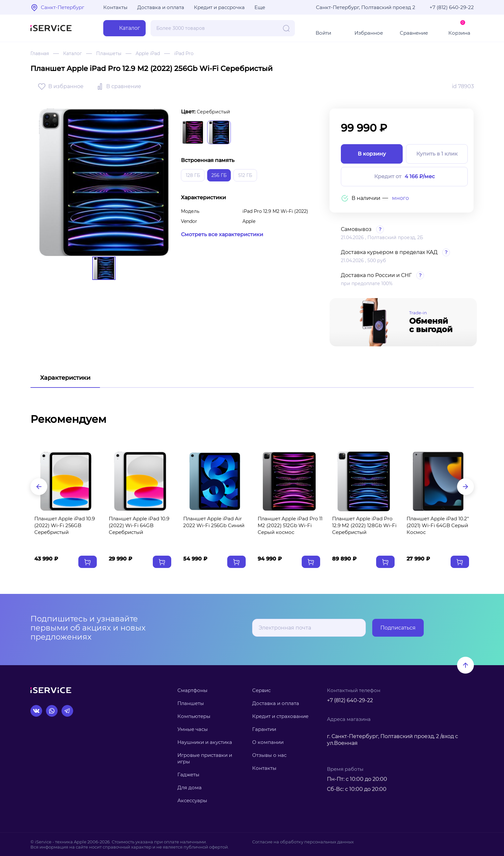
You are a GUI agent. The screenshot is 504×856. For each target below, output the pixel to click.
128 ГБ (193, 175)
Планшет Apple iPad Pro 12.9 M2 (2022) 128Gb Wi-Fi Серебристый (364, 525)
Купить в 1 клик (437, 154)
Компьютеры (194, 716)
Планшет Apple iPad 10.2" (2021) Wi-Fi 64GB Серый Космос (438, 525)
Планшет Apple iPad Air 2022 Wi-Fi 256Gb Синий (214, 522)
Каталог (73, 53)
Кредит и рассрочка (219, 7)
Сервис (261, 690)
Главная (40, 53)
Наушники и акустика (205, 742)
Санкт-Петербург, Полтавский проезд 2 (366, 7)
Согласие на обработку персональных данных (303, 842)
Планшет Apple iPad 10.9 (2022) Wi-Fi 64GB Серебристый (139, 525)
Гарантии (264, 729)
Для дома (190, 787)
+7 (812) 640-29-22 (452, 7)
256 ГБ (219, 175)
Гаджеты (188, 775)
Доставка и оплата (161, 7)
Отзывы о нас (269, 755)
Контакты (115, 7)
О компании (268, 742)
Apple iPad (148, 53)
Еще (260, 7)
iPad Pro (184, 53)
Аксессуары (192, 800)
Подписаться (398, 628)
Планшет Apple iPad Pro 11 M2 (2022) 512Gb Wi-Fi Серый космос (290, 525)
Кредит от (404, 177)
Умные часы (193, 729)
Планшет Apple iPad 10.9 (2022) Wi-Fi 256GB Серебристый (65, 525)
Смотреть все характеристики (222, 234)
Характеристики (65, 378)
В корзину (372, 154)
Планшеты (109, 53)
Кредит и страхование (280, 716)
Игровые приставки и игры (205, 758)
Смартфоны (192, 690)
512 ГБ (245, 175)
